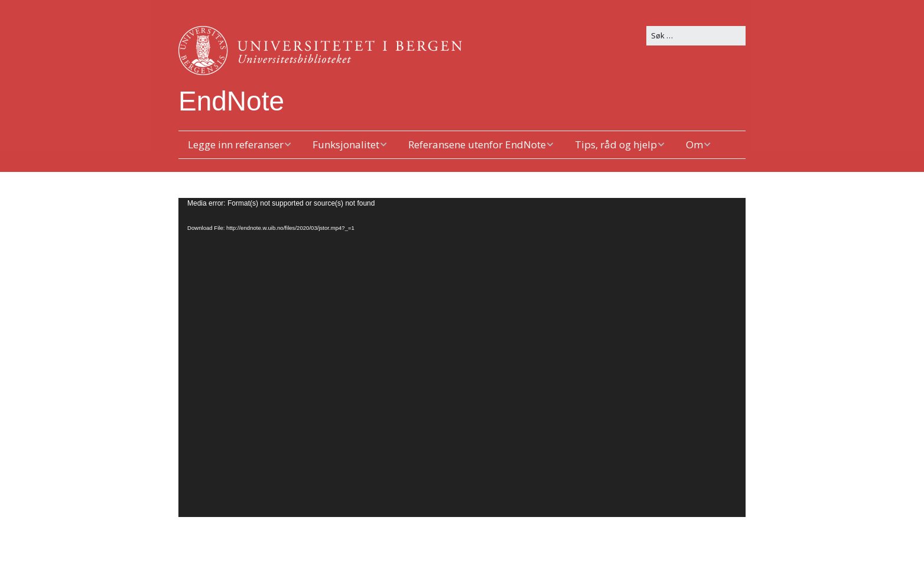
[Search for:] (696, 36)
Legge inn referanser (236, 144)
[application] (462, 357)
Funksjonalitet (346, 144)
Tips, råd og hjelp (616, 144)
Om (694, 144)
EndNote (231, 101)
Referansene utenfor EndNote (477, 144)
